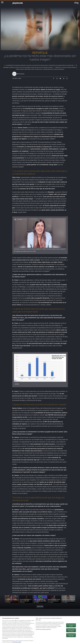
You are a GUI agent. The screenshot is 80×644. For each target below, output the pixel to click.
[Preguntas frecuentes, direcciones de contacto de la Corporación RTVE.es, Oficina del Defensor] (74, 632)
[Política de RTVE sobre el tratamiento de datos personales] (17, 632)
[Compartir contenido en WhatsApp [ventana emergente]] (64, 78)
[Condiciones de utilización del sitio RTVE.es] (6, 632)
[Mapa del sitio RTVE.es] (63, 632)
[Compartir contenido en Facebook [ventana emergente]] (54, 78)
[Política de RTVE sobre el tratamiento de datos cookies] (29, 632)
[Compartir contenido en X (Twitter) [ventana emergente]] (57, 78)
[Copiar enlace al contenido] (67, 78)
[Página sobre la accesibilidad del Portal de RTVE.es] (51, 632)
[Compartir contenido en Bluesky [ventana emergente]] (60, 78)
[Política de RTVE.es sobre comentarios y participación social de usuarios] (6, 633)
